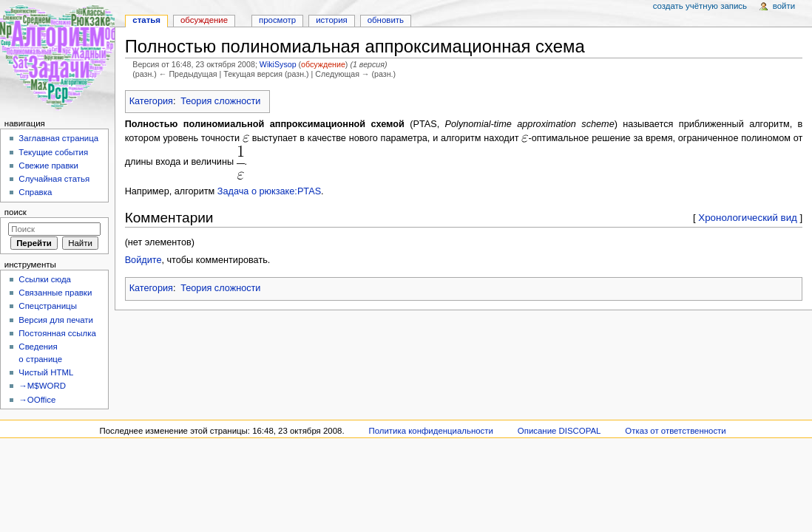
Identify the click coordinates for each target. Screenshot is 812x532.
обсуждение (323, 64)
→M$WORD (42, 386)
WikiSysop (278, 64)
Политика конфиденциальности (431, 431)
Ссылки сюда (45, 279)
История (332, 20)
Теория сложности (220, 101)
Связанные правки (55, 293)
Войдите (143, 260)
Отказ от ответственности (675, 431)
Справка (35, 192)
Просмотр (277, 20)
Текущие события (53, 152)
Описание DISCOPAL (559, 431)
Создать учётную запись (700, 6)
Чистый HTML (46, 372)
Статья (146, 20)
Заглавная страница (58, 138)
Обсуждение (204, 20)
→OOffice (37, 400)
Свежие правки (48, 166)
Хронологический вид (748, 218)
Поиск (16, 212)
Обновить (386, 20)
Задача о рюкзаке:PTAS (269, 191)
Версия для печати (56, 320)
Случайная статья (54, 179)
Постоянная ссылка (57, 333)
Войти (784, 6)
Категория (151, 101)
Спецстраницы (48, 306)
